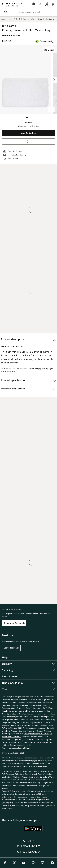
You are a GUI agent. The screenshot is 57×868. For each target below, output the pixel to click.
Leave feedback (11, 648)
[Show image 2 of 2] (54, 80)
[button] (53, 4)
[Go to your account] (40, 4)
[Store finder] (33, 4)
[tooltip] (53, 41)
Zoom (49, 50)
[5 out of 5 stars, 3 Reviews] (12, 35)
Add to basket (28, 133)
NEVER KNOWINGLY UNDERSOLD (29, 846)
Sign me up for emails (14, 623)
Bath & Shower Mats (25, 19)
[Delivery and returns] (28, 390)
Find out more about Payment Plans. (16, 748)
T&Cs (30, 766)
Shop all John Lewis (46, 19)
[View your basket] (47, 4)
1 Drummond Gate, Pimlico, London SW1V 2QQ (34, 708)
